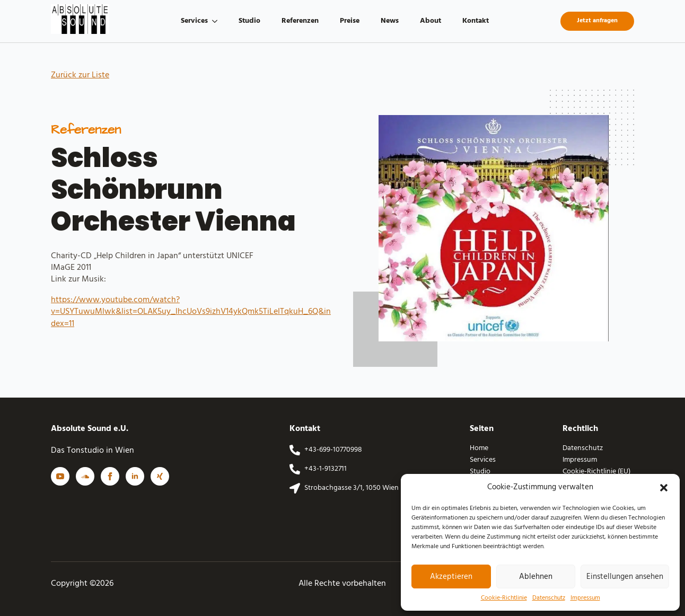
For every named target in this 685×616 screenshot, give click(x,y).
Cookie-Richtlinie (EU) (596, 472)
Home (479, 448)
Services (194, 21)
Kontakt (476, 21)
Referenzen (300, 21)
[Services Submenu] (218, 21)
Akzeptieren (451, 577)
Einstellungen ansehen (625, 577)
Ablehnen (536, 577)
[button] (664, 488)
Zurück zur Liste (80, 75)
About (431, 21)
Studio (249, 21)
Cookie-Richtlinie (504, 598)
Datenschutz (549, 598)
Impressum (585, 598)
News (390, 21)
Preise (350, 21)
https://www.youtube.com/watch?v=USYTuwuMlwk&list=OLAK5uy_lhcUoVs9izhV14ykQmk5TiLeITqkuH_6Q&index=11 (191, 312)
